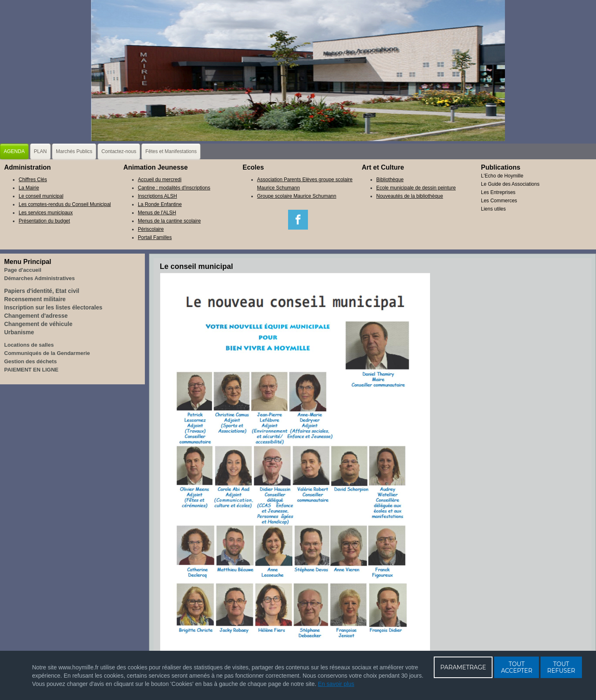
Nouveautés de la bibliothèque (410, 196)
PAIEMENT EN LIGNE (31, 370)
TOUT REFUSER (561, 667)
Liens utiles (493, 209)
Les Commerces (499, 201)
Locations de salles (29, 345)
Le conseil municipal (41, 196)
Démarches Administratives (40, 278)
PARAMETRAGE (463, 667)
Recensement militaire (35, 299)
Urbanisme (19, 332)
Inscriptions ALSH (157, 196)
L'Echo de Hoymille (502, 176)
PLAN (40, 151)
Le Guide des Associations (510, 184)
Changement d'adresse (36, 316)
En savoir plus (336, 684)
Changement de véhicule (38, 324)
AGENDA (14, 151)
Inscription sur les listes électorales (53, 307)
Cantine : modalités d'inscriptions (174, 188)
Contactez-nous (119, 151)
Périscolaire (151, 229)
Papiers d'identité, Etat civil (42, 291)
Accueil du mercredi (160, 180)
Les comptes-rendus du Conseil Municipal (65, 204)
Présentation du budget (44, 221)
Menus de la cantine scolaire (169, 221)
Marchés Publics (74, 151)
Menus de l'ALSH (157, 213)
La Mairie (29, 188)
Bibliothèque (390, 180)
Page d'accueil (23, 270)
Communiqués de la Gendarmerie (47, 353)
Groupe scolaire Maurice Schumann (297, 196)
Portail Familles (155, 237)
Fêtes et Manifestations (171, 151)
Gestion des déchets (30, 361)
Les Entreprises (498, 192)
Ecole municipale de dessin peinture (416, 188)
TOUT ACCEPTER (517, 667)
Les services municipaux (46, 213)
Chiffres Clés (33, 180)
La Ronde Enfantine (160, 204)
